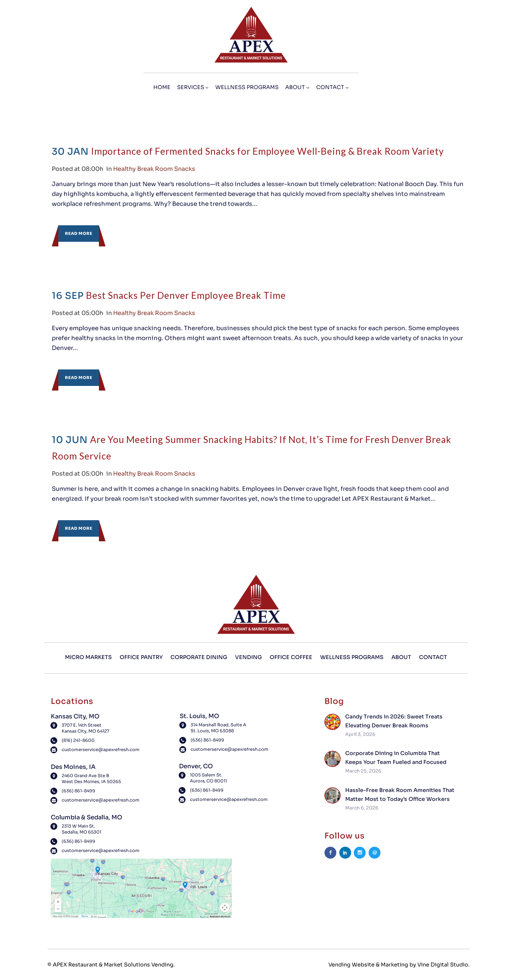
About (401, 657)
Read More (79, 233)
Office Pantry (141, 657)
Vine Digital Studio (443, 965)
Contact (433, 657)
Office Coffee (291, 657)
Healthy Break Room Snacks (155, 169)
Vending (248, 657)
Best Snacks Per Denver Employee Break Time (186, 295)
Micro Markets (88, 657)
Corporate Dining (199, 657)
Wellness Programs (352, 657)
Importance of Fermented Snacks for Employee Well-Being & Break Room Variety (267, 151)
